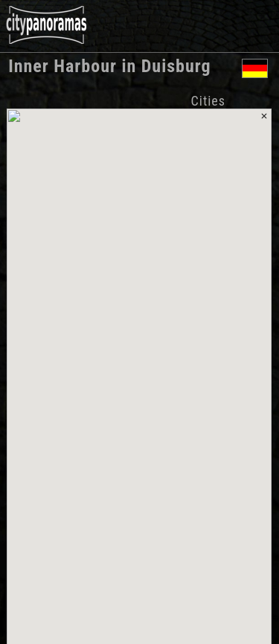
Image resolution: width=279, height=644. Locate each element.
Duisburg (176, 66)
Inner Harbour (62, 66)
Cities (208, 101)
